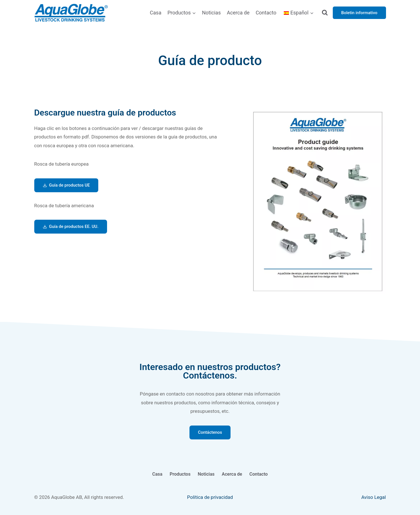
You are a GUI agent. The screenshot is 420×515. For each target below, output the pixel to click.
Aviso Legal (374, 497)
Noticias (211, 13)
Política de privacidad (210, 497)
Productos (180, 474)
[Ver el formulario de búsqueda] (325, 13)
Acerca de (238, 13)
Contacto (266, 13)
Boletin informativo (359, 13)
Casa (156, 13)
